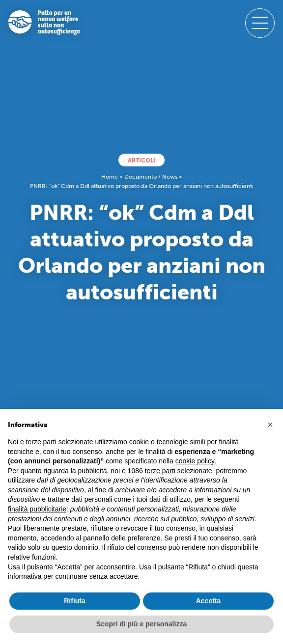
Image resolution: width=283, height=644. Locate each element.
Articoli (142, 160)
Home (110, 176)
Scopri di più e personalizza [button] (141, 624)
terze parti (160, 471)
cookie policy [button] (195, 461)
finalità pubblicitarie (37, 509)
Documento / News (151, 176)
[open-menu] (260, 23)
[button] (270, 425)
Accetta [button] (209, 601)
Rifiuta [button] (75, 601)
